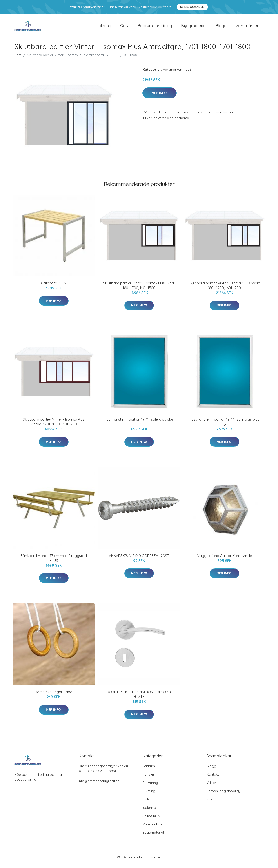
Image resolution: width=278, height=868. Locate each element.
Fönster (149, 777)
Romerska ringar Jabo (54, 695)
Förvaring (150, 786)
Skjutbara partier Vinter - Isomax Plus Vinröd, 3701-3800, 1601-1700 (54, 425)
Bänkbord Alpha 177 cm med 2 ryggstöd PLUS (54, 561)
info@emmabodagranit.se (99, 784)
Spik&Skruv (151, 819)
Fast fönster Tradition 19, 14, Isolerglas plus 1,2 (224, 425)
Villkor (211, 786)
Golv (124, 27)
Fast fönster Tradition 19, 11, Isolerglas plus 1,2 (139, 425)
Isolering (103, 27)
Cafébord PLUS (54, 286)
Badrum (149, 769)
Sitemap (213, 802)
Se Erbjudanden (192, 7)
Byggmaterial (194, 27)
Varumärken (247, 27)
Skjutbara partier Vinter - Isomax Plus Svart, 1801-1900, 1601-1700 (225, 289)
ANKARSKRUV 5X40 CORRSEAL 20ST (139, 559)
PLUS (188, 73)
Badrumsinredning (155, 27)
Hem (18, 58)
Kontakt (213, 777)
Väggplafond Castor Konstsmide (225, 559)
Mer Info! (160, 96)
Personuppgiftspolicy (223, 794)
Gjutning (149, 794)
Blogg (221, 27)
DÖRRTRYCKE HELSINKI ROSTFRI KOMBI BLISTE (139, 697)
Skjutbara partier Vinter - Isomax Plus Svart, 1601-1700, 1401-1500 (139, 289)
